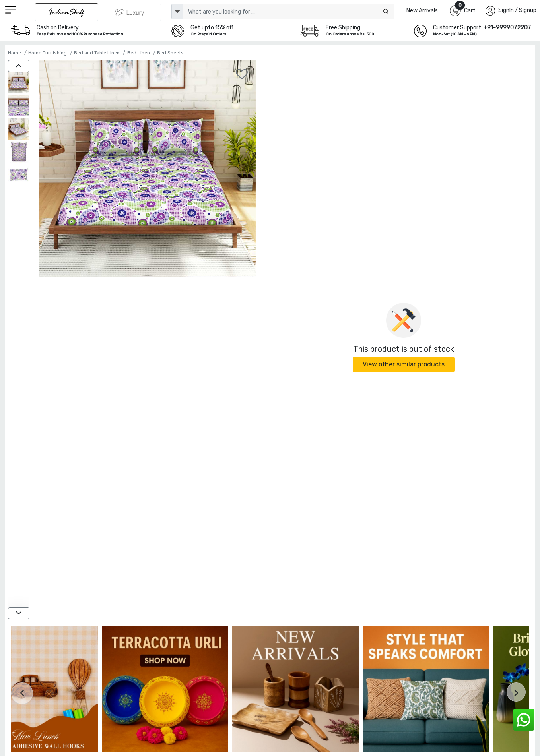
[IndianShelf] (67, 12)
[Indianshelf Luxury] (130, 12)
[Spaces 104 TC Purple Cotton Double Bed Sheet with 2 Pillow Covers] (19, 83)
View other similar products (404, 364)
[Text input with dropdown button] (289, 12)
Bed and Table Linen (97, 53)
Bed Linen (139, 53)
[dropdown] (177, 12)
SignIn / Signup (517, 10)
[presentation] (22, 693)
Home (15, 53)
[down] (19, 613)
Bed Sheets (170, 53)
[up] (19, 66)
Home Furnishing (48, 53)
